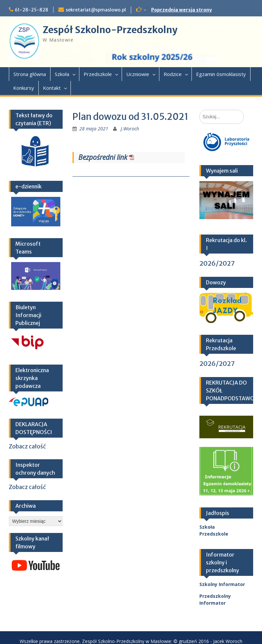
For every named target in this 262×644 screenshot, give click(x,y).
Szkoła (62, 74)
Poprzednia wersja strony (181, 10)
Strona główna (30, 74)
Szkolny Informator (222, 584)
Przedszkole (98, 74)
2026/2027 (217, 263)
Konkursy (24, 88)
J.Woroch (130, 129)
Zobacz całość (27, 446)
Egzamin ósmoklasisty (221, 74)
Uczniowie (138, 74)
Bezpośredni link (103, 157)
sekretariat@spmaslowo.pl (96, 10)
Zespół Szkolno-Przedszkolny (110, 30)
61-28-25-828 (31, 10)
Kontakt (52, 88)
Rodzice (173, 74)
